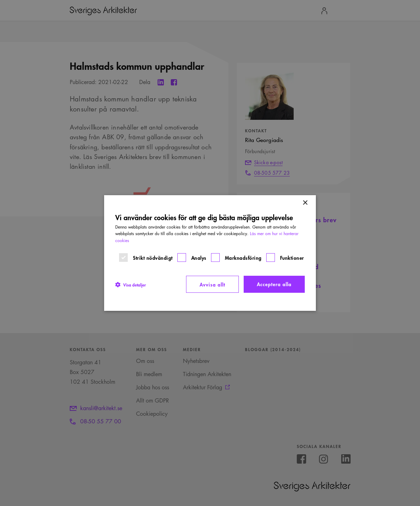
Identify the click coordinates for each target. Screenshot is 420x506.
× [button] (305, 203)
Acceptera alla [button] (274, 284)
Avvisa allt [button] (212, 284)
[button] (131, 284)
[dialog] (210, 253)
